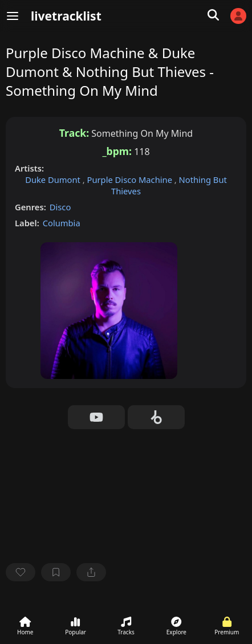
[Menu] (13, 16)
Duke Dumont (54, 180)
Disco (60, 207)
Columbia (62, 223)
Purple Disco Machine (131, 180)
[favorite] (21, 572)
